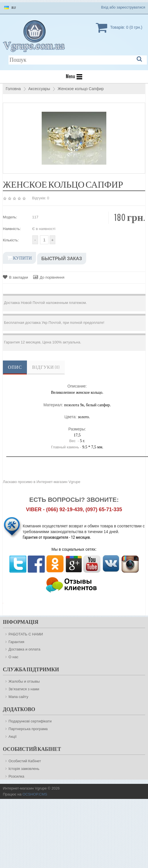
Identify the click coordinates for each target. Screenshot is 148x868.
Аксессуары (39, 89)
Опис (15, 367)
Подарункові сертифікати (30, 721)
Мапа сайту (18, 697)
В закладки (15, 277)
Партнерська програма (28, 729)
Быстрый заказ (62, 259)
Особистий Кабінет (25, 761)
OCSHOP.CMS (35, 794)
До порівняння (49, 277)
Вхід (105, 7)
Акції (12, 737)
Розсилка (16, 776)
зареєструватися (131, 7)
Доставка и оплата (24, 649)
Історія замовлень (24, 769)
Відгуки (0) (46, 367)
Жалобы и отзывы (24, 681)
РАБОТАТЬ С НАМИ (26, 634)
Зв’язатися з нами (24, 689)
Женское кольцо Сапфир (81, 89)
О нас (13, 657)
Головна (13, 89)
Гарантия (16, 642)
